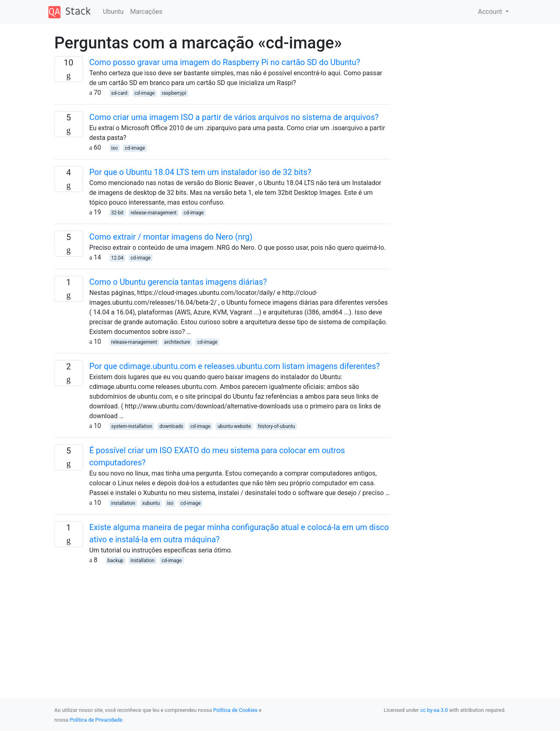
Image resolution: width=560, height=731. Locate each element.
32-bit (117, 213)
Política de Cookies (235, 710)
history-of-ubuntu (276, 426)
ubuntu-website (234, 426)
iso (114, 148)
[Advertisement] (222, 622)
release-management (154, 213)
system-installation (132, 426)
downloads (171, 426)
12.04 (117, 258)
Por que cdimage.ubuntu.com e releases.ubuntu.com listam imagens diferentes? (235, 366)
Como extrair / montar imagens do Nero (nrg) (171, 237)
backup (115, 561)
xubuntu (151, 503)
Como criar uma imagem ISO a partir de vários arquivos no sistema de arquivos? (234, 117)
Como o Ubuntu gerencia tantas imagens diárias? (178, 282)
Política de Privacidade (96, 720)
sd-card (119, 93)
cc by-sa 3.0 (434, 710)
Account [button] (491, 12)
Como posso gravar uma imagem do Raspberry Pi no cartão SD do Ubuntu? (225, 62)
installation (123, 503)
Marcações (146, 12)
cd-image (145, 93)
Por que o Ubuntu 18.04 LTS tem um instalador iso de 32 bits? (200, 172)
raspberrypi (174, 93)
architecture (177, 342)
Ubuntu (113, 12)
